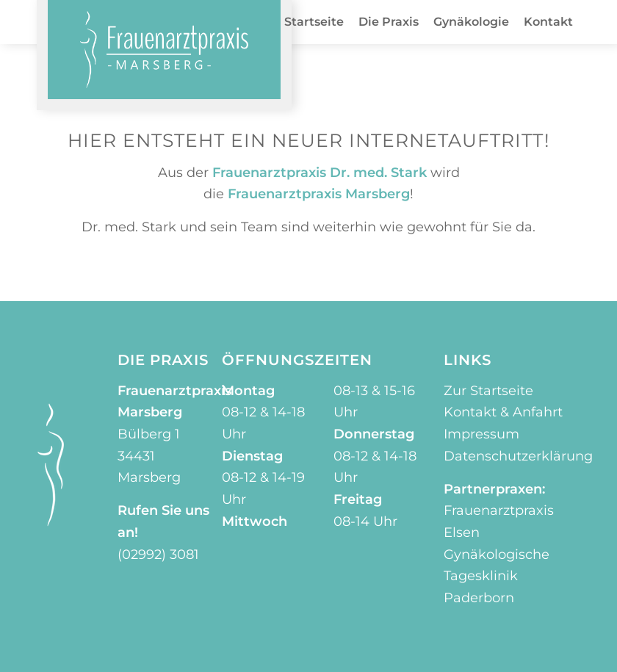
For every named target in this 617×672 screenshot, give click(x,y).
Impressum (481, 434)
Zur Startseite (488, 391)
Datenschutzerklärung (518, 456)
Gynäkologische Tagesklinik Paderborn (497, 576)
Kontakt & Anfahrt (503, 412)
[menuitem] (314, 22)
